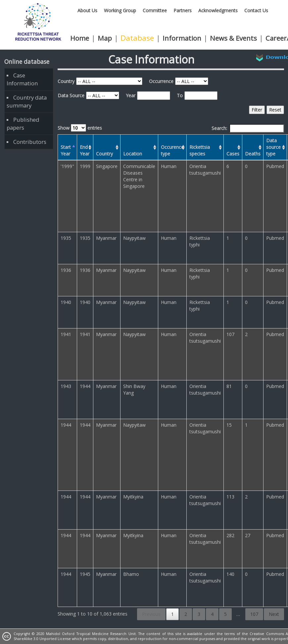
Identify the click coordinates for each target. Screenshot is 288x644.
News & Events (233, 38)
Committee (155, 10)
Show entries (80, 128)
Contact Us (256, 10)
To (180, 95)
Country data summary (27, 101)
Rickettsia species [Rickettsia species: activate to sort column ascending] (200, 150)
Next (274, 614)
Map (105, 38)
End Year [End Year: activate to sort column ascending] (85, 150)
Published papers (23, 124)
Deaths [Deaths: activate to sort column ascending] (253, 154)
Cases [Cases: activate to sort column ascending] (233, 154)
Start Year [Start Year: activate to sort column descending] (66, 150)
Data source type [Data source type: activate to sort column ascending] (273, 147)
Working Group (120, 10)
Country (66, 81)
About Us (87, 10)
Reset (275, 110)
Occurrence (161, 81)
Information (182, 38)
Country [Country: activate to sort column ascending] (104, 154)
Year (131, 95)
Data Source (71, 95)
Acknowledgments (218, 10)
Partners (183, 10)
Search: (248, 128)
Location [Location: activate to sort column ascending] (133, 154)
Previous (151, 614)
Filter (257, 110)
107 (254, 614)
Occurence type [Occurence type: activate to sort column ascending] (172, 150)
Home (80, 38)
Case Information (22, 79)
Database (137, 38)
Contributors (30, 142)
